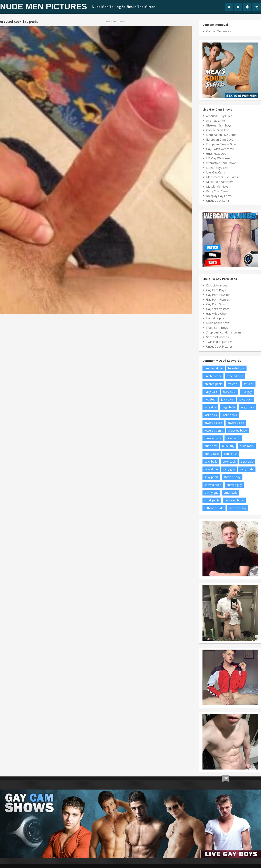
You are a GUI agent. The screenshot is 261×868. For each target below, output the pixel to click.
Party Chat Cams (217, 191)
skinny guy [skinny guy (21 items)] (211, 493)
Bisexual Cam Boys (219, 125)
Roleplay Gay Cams (219, 196)
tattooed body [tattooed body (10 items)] (234, 500)
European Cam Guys (220, 139)
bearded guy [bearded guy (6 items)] (236, 368)
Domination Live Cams (221, 135)
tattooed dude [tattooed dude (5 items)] (214, 508)
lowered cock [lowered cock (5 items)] (213, 423)
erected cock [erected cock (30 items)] (213, 376)
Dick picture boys (217, 285)
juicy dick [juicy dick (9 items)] (210, 407)
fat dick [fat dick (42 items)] (249, 384)
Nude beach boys (218, 323)
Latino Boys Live (217, 168)
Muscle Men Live (217, 186)
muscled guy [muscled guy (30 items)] (213, 438)
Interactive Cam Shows (221, 163)
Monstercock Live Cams (222, 177)
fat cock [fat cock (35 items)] (233, 384)
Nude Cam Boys (217, 328)
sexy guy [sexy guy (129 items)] (229, 469)
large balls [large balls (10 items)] (228, 407)
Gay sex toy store (218, 309)
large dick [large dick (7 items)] (211, 415)
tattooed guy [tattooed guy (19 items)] (238, 508)
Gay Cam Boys (216, 290)
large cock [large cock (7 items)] (247, 407)
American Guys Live (219, 116)
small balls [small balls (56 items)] (231, 493)
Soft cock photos (217, 337)
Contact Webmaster (219, 31)
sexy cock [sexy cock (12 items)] (229, 461)
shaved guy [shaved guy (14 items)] (234, 485)
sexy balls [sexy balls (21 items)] (211, 461)
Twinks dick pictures (219, 342)
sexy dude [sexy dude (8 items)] (211, 469)
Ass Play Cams (216, 121)
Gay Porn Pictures (218, 299)
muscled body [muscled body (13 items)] (238, 430)
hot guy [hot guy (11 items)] (247, 392)
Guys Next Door (217, 154)
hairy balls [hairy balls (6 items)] (211, 392)
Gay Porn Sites (216, 304)
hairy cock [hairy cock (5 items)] (230, 392)
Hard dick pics (215, 318)
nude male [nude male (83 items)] (247, 446)
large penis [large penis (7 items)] (230, 415)
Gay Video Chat (216, 314)
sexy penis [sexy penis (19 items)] (211, 477)
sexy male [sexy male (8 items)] (247, 469)
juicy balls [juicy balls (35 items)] (227, 399)
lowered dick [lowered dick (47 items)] (236, 423)
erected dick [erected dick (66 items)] (235, 376)
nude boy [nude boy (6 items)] (211, 446)
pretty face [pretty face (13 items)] (212, 454)
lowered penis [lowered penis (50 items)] (214, 430)
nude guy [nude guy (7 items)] (228, 446)
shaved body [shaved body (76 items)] (232, 477)
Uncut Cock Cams (218, 201)
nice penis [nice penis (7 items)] (233, 438)
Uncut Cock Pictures (219, 346)
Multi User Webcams (220, 182)
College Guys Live (218, 130)
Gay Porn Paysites (218, 295)
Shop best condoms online (224, 332)
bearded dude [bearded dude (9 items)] (214, 368)
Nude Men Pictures (44, 7)
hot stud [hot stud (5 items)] (210, 399)
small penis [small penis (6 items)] (212, 500)
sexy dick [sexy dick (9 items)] (247, 461)
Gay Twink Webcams (220, 149)
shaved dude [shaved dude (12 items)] (213, 485)
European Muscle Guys (221, 144)
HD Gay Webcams (218, 158)
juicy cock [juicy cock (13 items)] (246, 399)
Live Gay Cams (216, 172)
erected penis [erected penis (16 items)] (213, 384)
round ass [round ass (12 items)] (231, 454)
